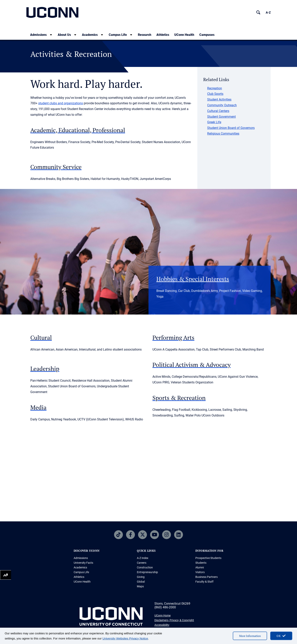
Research (145, 35)
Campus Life (81, 572)
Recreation (215, 88)
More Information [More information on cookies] (250, 636)
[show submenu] (51, 35)
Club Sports (215, 94)
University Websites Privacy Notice (125, 638)
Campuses (207, 35)
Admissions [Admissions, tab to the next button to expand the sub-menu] (38, 35)
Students (201, 563)
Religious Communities (223, 134)
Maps (140, 586)
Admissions (81, 558)
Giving (141, 577)
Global (141, 582)
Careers (142, 563)
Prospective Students (208, 558)
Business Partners (207, 577)
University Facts (83, 563)
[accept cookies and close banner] (281, 636)
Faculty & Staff (204, 582)
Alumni (200, 567)
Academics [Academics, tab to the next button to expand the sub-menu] (90, 35)
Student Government (221, 117)
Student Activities (219, 99)
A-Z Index (143, 558)
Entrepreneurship (147, 572)
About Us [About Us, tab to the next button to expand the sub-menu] (64, 35)
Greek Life (214, 122)
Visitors (200, 572)
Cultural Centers (218, 111)
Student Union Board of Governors (231, 128)
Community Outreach (222, 105)
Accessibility (162, 625)
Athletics (163, 35)
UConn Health (184, 35)
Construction (145, 567)
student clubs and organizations (61, 103)
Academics (80, 567)
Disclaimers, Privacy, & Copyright (174, 620)
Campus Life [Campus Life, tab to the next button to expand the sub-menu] (118, 35)
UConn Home (162, 615)
